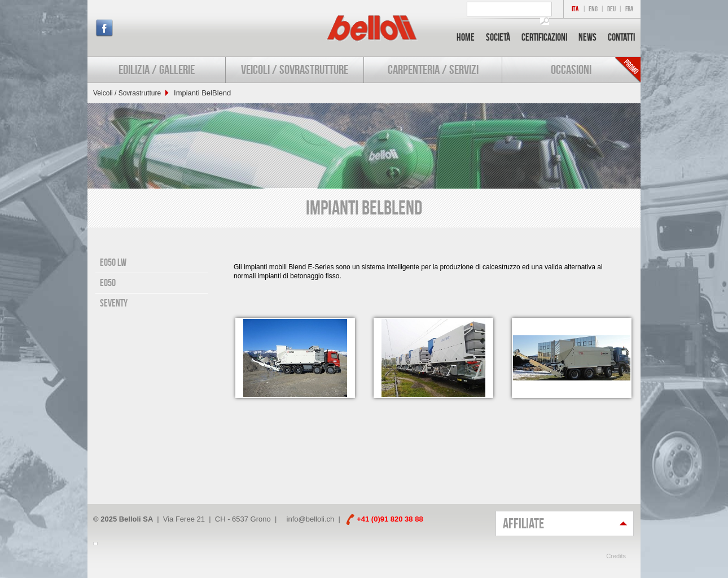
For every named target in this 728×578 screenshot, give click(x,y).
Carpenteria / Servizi (433, 69)
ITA (575, 9)
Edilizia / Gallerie (157, 69)
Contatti (621, 37)
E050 (108, 283)
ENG (593, 9)
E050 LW (113, 262)
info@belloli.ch (311, 519)
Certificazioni (544, 37)
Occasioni (571, 69)
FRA (629, 9)
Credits (616, 556)
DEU (611, 9)
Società (498, 37)
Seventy (114, 303)
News (587, 37)
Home (466, 37)
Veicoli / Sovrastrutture (295, 69)
